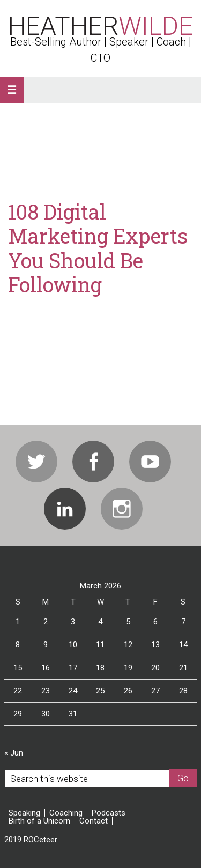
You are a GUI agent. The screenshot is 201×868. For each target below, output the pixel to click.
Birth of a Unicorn (39, 821)
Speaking (24, 813)
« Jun (14, 753)
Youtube (150, 462)
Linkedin (65, 509)
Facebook (93, 462)
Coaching (66, 813)
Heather (100, 26)
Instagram (122, 509)
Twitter (36, 462)
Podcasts (109, 813)
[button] (12, 90)
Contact (94, 821)
